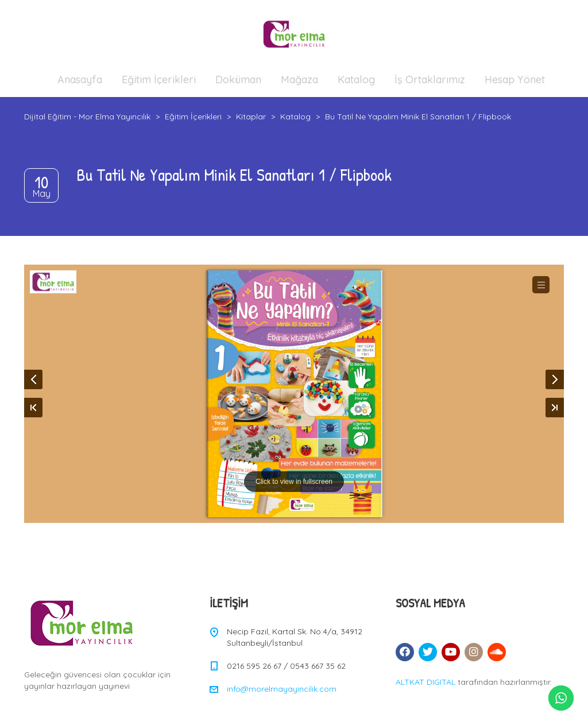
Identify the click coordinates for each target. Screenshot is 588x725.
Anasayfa (80, 80)
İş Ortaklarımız (430, 80)
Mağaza (299, 80)
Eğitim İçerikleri (159, 80)
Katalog (356, 80)
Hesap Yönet (515, 80)
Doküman (238, 80)
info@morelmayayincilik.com (282, 689)
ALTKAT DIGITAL (425, 682)
